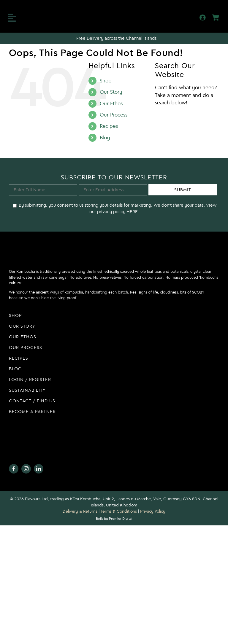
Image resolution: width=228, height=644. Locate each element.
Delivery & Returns (80, 511)
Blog (105, 138)
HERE (132, 212)
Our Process (114, 115)
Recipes (109, 126)
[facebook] (14, 469)
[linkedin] (39, 469)
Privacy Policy (153, 511)
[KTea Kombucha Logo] (114, 11)
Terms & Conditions (119, 511)
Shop (106, 81)
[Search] (161, 118)
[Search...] (187, 118)
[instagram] (26, 469)
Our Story (111, 92)
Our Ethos (111, 103)
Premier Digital (121, 518)
